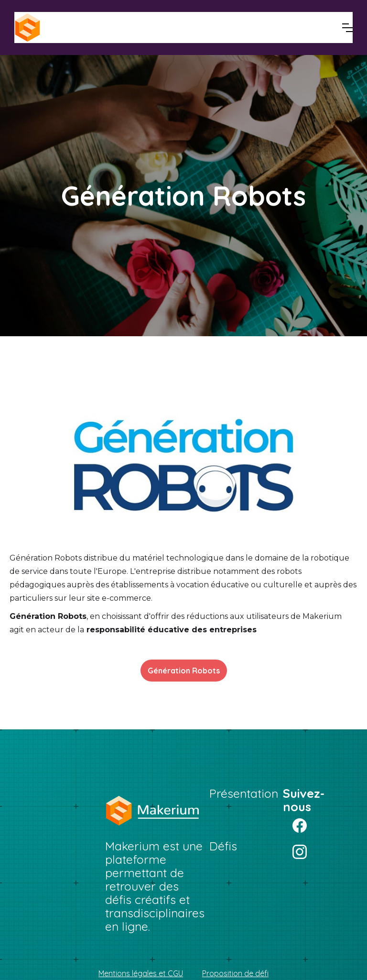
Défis (223, 846)
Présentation (244, 793)
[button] (347, 28)
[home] (62, 28)
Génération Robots (184, 671)
